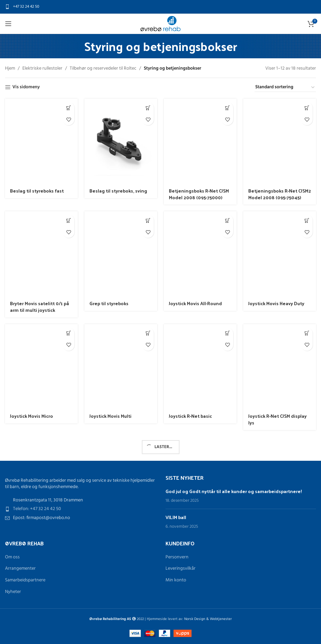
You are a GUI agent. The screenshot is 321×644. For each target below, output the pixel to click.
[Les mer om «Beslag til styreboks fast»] (69, 108)
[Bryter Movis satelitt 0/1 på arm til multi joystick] (41, 254)
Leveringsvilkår (181, 569)
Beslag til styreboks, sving (118, 191)
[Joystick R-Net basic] (200, 367)
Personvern (177, 557)
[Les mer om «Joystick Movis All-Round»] (227, 220)
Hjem (10, 69)
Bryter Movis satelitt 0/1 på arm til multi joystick (40, 307)
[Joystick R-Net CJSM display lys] (280, 367)
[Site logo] (160, 24)
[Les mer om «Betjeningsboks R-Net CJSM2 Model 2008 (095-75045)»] (307, 108)
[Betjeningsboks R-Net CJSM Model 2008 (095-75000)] (200, 141)
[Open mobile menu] (8, 24)
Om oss (12, 557)
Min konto (176, 580)
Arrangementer (20, 569)
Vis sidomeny (26, 87)
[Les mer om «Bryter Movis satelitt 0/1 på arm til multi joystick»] (69, 220)
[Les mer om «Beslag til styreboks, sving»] (148, 108)
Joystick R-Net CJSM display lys (277, 419)
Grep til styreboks (109, 303)
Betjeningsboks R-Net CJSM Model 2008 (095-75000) (199, 194)
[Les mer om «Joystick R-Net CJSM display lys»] (307, 333)
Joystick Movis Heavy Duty (276, 303)
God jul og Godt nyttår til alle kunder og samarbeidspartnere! (234, 491)
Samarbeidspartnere (25, 580)
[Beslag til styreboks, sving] (121, 141)
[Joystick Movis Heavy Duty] (280, 254)
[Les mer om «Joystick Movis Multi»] (148, 333)
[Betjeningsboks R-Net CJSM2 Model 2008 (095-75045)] (280, 141)
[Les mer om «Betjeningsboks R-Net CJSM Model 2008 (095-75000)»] (227, 108)
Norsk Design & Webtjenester (208, 619)
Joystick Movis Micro (32, 416)
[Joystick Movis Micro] (41, 367)
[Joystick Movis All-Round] (200, 254)
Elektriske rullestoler (42, 69)
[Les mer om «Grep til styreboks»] (148, 220)
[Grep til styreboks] (121, 254)
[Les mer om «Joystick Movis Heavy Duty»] (307, 220)
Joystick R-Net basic (190, 416)
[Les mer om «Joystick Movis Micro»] (69, 333)
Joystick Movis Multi (110, 416)
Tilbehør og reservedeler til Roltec (103, 69)
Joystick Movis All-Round (195, 303)
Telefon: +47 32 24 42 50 (37, 509)
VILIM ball (176, 517)
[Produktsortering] (285, 88)
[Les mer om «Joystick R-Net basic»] (227, 333)
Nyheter (13, 592)
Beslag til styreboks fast (37, 191)
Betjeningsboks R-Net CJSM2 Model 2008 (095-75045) (280, 194)
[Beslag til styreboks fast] (41, 141)
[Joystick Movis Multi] (121, 367)
